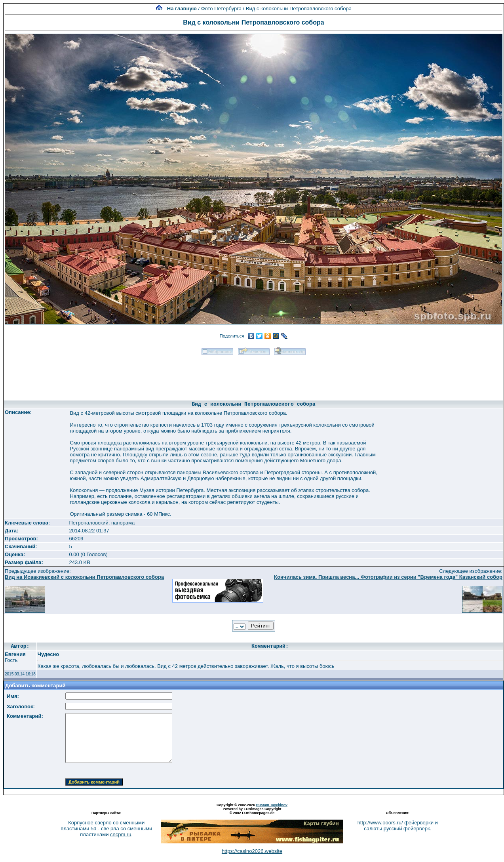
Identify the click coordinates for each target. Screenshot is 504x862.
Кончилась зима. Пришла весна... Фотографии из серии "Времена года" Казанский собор (388, 577)
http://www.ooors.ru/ (380, 823)
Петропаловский (88, 523)
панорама (123, 523)
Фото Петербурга (221, 9)
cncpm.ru (121, 834)
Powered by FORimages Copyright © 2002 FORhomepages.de (252, 811)
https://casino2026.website (252, 851)
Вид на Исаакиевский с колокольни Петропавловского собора (84, 577)
